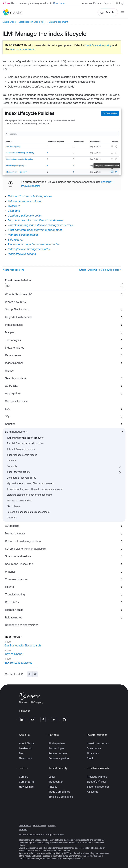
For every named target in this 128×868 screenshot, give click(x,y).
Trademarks (25, 825)
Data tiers (12, 518)
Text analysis (13, 340)
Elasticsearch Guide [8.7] (32, 22)
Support (108, 3)
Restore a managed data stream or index (28, 512)
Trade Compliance (59, 792)
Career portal (27, 782)
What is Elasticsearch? (18, 294)
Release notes (14, 617)
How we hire (26, 787)
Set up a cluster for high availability (26, 549)
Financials (93, 753)
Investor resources (98, 743)
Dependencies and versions (22, 625)
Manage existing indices (19, 501)
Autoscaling (12, 526)
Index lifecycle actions (19, 472)
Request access (58, 753)
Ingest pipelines (14, 363)
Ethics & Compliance (61, 797)
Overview (12, 461)
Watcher (10, 572)
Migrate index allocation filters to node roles (30, 483)
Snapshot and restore (18, 556)
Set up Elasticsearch (17, 309)
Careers (24, 777)
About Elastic (27, 743)
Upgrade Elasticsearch (18, 317)
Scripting (10, 424)
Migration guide (14, 610)
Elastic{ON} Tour (97, 782)
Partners (98, 3)
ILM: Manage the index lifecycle (25, 438)
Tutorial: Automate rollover (21, 449)
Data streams (13, 355)
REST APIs (12, 602)
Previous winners (97, 777)
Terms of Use (40, 825)
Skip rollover (13, 506)
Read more (59, 3)
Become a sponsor (98, 787)
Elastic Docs (9, 22)
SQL (8, 416)
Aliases (9, 371)
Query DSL (12, 386)
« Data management (13, 270)
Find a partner (57, 743)
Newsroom (25, 758)
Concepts (12, 466)
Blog (22, 753)
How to (9, 587)
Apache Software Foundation (37, 856)
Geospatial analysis (17, 401)
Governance (94, 748)
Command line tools (17, 579)
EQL (8, 409)
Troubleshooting (15, 594)
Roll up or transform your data (23, 541)
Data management (16, 432)
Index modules (14, 325)
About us (87, 3)
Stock (90, 758)
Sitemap (23, 829)
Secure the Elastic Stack (20, 564)
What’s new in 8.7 (16, 302)
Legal (52, 777)
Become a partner (59, 758)
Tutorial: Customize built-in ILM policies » (100, 270)
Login (121, 3)
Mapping (10, 332)
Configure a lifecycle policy (21, 478)
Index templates (15, 348)
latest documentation (22, 49)
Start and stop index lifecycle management (29, 495)
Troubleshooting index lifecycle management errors (34, 489)
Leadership (26, 748)
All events (93, 792)
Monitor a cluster (15, 533)
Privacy (53, 787)
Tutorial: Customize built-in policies (25, 443)
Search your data (15, 378)
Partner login (56, 748)
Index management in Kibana (22, 455)
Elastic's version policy (98, 45)
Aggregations (13, 393)
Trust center (56, 782)
